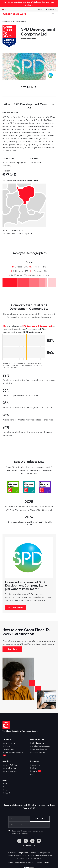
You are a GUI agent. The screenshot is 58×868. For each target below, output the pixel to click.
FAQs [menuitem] (31, 774)
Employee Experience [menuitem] (10, 771)
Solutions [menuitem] (7, 761)
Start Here (12, 649)
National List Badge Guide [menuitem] (40, 853)
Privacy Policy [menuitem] (24, 858)
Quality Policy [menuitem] (36, 858)
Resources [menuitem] (34, 761)
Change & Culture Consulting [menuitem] (13, 754)
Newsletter (52, 9)
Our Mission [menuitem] (6, 784)
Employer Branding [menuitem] (9, 768)
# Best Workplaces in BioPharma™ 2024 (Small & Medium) (29, 523)
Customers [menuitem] (6, 787)
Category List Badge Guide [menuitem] (17, 856)
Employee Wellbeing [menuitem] (10, 765)
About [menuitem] (5, 780)
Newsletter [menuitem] (33, 768)
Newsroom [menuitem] (6, 790)
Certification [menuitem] (7, 746)
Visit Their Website (16, 607)
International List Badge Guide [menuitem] (41, 856)
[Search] (41, 9)
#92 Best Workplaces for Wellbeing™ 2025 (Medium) (29, 507)
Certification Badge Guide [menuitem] (18, 853)
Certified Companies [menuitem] (37, 743)
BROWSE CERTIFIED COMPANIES (14, 21)
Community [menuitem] (35, 771)
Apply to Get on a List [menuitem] (37, 752)
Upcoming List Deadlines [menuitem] (38, 749)
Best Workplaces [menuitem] (8, 749)
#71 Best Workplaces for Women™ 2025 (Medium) (29, 510)
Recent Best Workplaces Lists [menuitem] (40, 746)
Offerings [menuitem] (7, 739)
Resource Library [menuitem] (35, 765)
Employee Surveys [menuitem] (9, 743)
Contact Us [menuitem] (6, 793)
